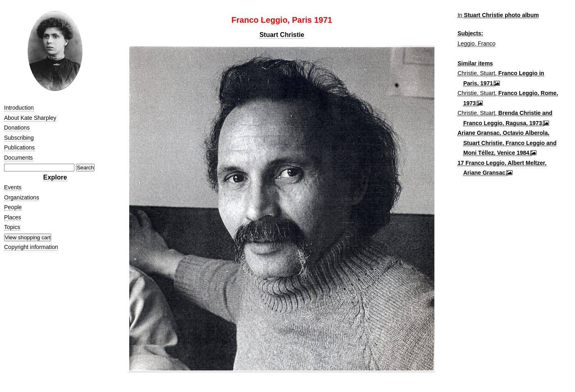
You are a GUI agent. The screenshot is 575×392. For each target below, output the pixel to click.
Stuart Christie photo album (501, 15)
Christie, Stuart (476, 73)
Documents (18, 158)
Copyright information (31, 247)
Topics (12, 227)
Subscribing (19, 138)
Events (13, 187)
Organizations (22, 197)
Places (13, 217)
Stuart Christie (282, 35)
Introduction (19, 108)
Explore (55, 177)
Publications (20, 147)
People (13, 207)
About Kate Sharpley (30, 118)
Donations (17, 128)
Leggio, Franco (476, 43)
